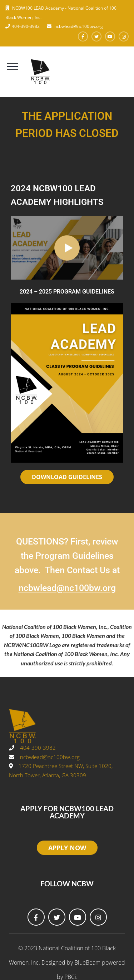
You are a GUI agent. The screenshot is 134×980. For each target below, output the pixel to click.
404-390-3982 (26, 26)
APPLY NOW (67, 848)
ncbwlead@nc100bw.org (78, 26)
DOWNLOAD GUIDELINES (67, 477)
